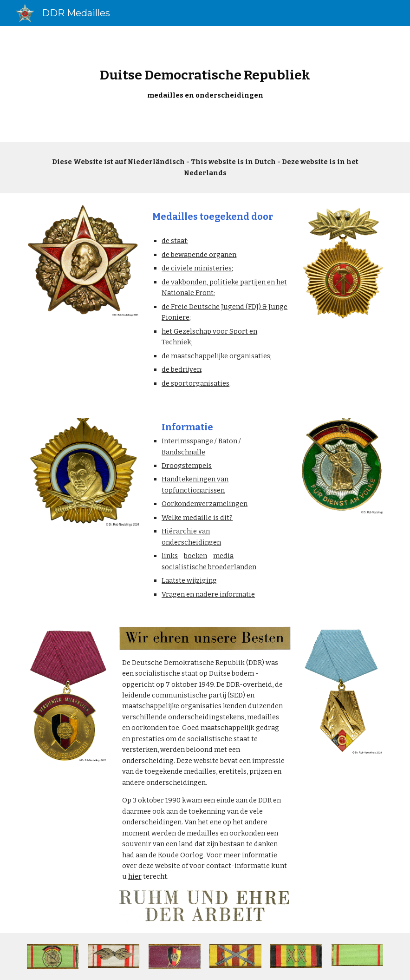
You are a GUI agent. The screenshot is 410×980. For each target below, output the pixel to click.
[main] (205, 84)
